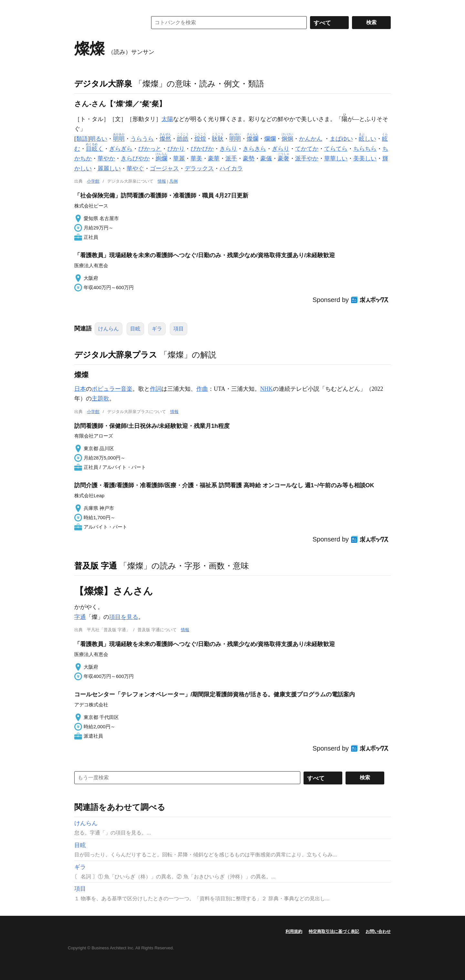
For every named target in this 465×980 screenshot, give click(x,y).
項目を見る (124, 617)
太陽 (167, 119)
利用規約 (294, 931)
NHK (267, 389)
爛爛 (270, 139)
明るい (98, 139)
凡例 (173, 181)
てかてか (307, 149)
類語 (82, 139)
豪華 (214, 158)
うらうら (142, 139)
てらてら (336, 149)
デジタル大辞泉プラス (116, 355)
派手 (231, 158)
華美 (196, 158)
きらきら (254, 149)
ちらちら (365, 149)
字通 (80, 617)
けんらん (108, 329)
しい (367, 139)
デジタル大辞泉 (103, 84)
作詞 (156, 389)
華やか (106, 158)
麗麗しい (109, 168)
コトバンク (106, 23)
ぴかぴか (202, 149)
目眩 (135, 329)
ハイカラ (231, 168)
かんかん (311, 139)
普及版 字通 (96, 566)
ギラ (157, 329)
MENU (81, 6)
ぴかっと (150, 149)
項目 (179, 329)
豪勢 (249, 158)
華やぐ (135, 168)
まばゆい (341, 139)
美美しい (365, 158)
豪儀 (266, 158)
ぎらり (281, 149)
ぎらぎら (121, 149)
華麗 (179, 158)
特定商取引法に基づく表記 (334, 931)
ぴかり (176, 149)
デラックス (199, 168)
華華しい (336, 158)
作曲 (202, 389)
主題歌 (100, 399)
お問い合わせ (378, 931)
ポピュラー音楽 (112, 389)
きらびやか (135, 158)
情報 (162, 181)
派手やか (307, 158)
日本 (80, 389)
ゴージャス (164, 168)
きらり (228, 149)
